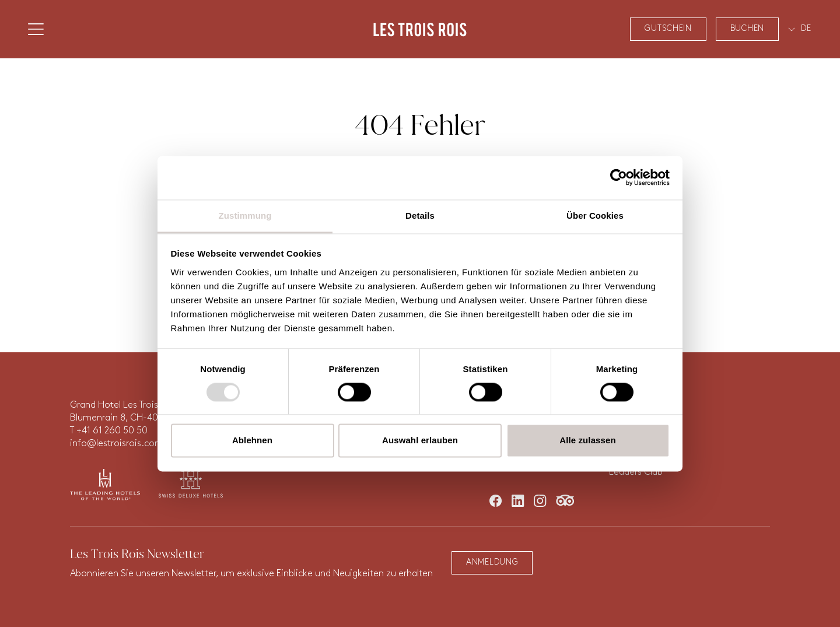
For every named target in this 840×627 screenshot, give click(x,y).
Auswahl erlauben (420, 441)
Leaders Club (636, 472)
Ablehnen (252, 441)
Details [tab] (420, 216)
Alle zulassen (587, 441)
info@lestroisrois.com (117, 444)
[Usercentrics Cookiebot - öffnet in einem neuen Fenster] (619, 177)
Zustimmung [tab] (245, 216)
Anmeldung (492, 563)
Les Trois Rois (420, 29)
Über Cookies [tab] (595, 216)
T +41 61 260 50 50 (109, 431)
